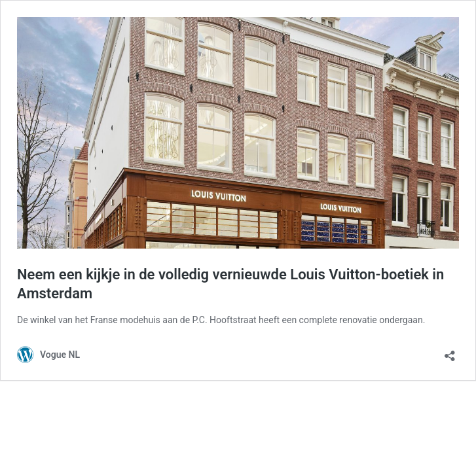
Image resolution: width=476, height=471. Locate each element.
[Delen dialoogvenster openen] (450, 352)
